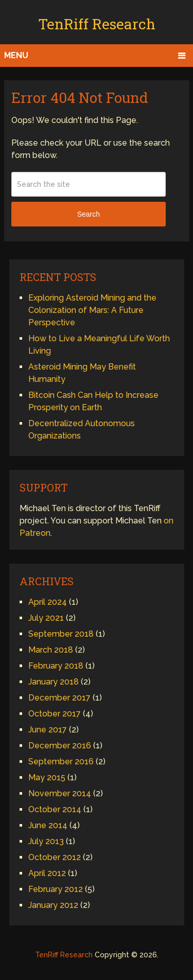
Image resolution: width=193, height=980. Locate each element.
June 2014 (48, 825)
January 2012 (53, 905)
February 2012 (56, 889)
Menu (16, 55)
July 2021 (46, 618)
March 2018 (51, 650)
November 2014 (60, 793)
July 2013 (46, 841)
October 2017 (55, 714)
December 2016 (60, 746)
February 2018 (56, 666)
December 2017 (59, 698)
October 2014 (55, 809)
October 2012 (55, 857)
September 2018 (61, 634)
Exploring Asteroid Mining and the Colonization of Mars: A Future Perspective (92, 310)
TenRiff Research (97, 24)
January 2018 (54, 682)
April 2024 (48, 602)
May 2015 (47, 777)
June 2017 (48, 730)
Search (89, 214)
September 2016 (61, 762)
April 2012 (47, 873)
